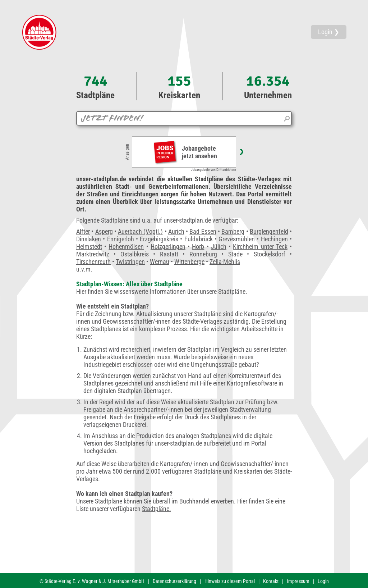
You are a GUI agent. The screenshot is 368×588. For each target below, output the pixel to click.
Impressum (298, 581)
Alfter (83, 231)
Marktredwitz (93, 254)
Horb (198, 247)
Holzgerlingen (168, 247)
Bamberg (233, 231)
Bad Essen (203, 231)
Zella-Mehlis (225, 262)
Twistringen (130, 262)
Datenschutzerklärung (174, 581)
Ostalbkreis (135, 254)
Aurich (176, 231)
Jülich (219, 247)
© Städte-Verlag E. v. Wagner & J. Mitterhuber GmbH (92, 581)
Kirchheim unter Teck (260, 247)
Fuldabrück (199, 239)
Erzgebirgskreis (159, 239)
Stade (235, 254)
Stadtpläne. (157, 509)
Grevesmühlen (237, 239)
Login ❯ (329, 32)
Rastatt (169, 254)
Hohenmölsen (126, 247)
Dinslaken (89, 239)
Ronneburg (203, 254)
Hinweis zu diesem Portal (230, 581)
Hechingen (274, 239)
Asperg (104, 231)
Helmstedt (89, 247)
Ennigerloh (121, 239)
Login (323, 581)
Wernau (160, 262)
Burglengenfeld (269, 231)
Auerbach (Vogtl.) (140, 231)
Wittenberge (189, 262)
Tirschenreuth (93, 262)
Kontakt (271, 581)
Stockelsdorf (270, 254)
